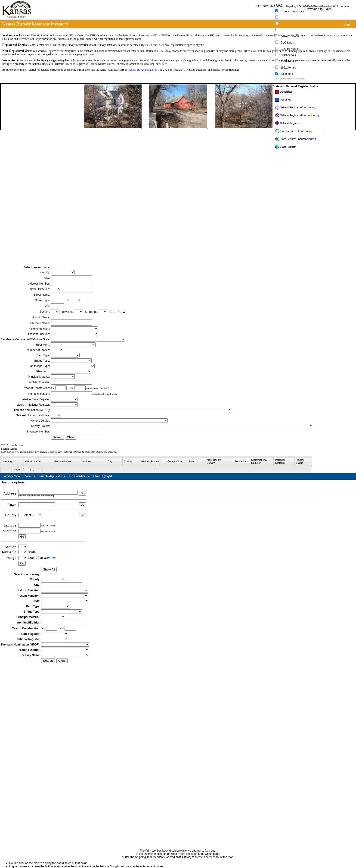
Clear (71, 437)
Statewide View (11, 476)
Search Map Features (52, 476)
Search (58, 437)
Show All (49, 569)
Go (82, 493)
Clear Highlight (102, 476)
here (167, 45)
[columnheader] (12, 462)
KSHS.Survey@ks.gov (142, 70)
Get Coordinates (79, 476)
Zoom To (30, 476)
